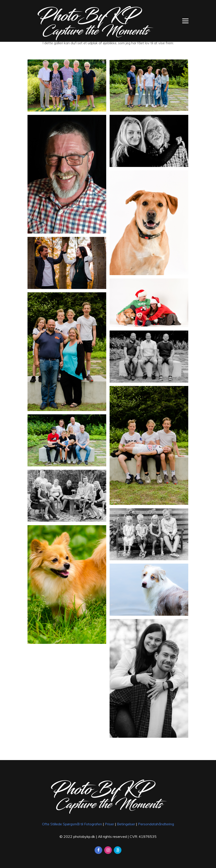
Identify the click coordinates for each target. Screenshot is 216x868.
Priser (109, 824)
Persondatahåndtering (156, 824)
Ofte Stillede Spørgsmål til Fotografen (72, 824)
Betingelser (126, 824)
